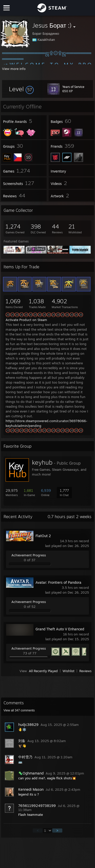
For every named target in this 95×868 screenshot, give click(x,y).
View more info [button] (14, 69)
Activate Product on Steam (26, 320)
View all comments (19, 710)
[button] (21, 89)
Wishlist (69, 671)
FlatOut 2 (43, 536)
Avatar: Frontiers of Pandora (58, 582)
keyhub (42, 462)
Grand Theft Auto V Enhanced (60, 629)
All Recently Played (43, 671)
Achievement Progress (29, 555)
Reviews (85, 671)
